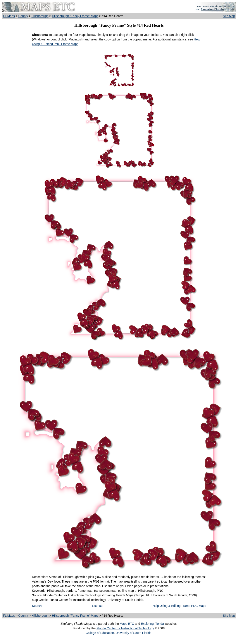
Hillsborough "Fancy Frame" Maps (75, 16)
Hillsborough (40, 16)
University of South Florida (133, 633)
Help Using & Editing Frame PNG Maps (179, 606)
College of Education (100, 633)
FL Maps (9, 16)
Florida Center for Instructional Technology (125, 628)
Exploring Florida (152, 624)
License (97, 606)
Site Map (229, 16)
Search (37, 606)
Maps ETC (127, 624)
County (23, 16)
